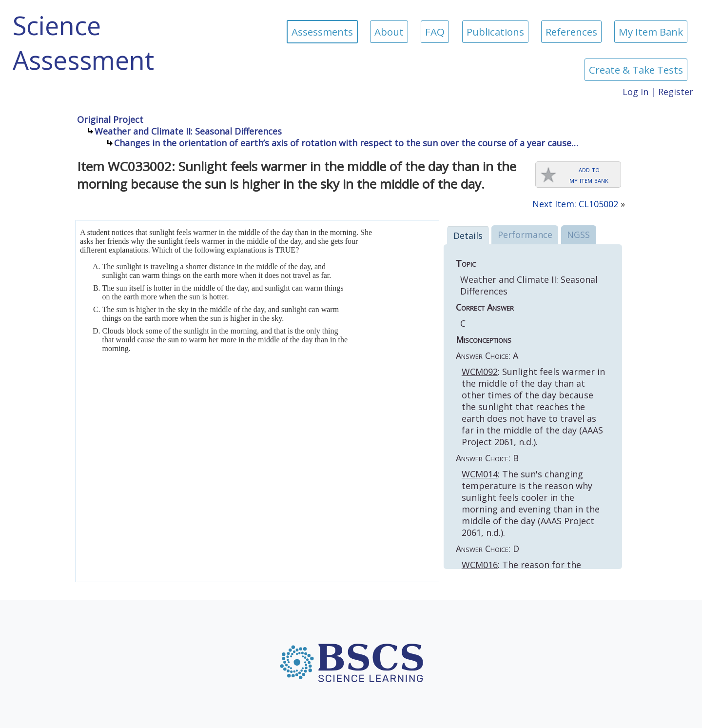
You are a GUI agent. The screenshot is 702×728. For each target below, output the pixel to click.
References (571, 32)
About (389, 32)
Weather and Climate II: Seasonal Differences (188, 131)
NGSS (578, 235)
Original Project (110, 119)
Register (676, 92)
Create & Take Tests (636, 70)
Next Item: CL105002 (575, 204)
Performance (525, 235)
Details (468, 236)
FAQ (435, 32)
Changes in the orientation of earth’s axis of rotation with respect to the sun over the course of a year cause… (346, 143)
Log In (635, 92)
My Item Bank (651, 32)
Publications (495, 32)
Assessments (322, 32)
